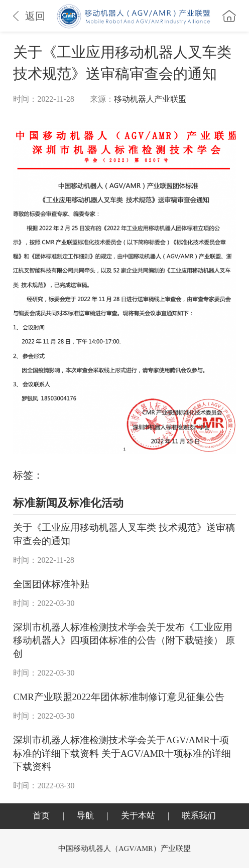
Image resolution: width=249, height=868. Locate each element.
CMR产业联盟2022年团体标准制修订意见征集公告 (118, 697)
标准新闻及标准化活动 (68, 503)
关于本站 (138, 816)
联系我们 (199, 816)
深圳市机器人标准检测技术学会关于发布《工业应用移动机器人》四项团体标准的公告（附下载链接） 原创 (124, 641)
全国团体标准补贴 (51, 584)
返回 (29, 16)
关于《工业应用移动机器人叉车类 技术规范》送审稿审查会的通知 (124, 534)
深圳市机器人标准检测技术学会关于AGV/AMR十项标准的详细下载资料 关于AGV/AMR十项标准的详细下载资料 (122, 753)
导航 (85, 816)
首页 (41, 816)
